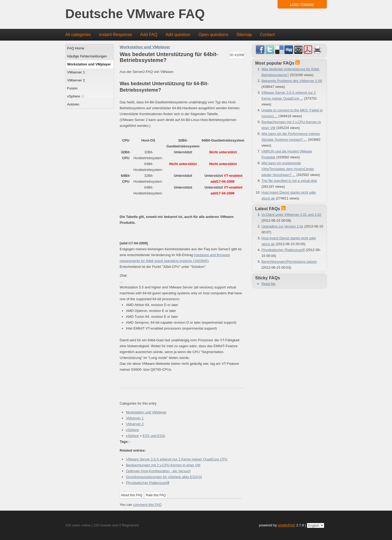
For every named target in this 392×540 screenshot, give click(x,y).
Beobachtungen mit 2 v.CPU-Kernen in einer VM (163, 465)
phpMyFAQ (286, 525)
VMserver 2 (76, 80)
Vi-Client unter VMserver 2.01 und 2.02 (292, 215)
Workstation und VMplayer (89, 64)
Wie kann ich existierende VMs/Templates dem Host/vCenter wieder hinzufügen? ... (288, 169)
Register (308, 4)
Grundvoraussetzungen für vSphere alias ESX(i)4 (164, 477)
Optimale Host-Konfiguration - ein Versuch (158, 471)
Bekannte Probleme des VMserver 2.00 (292, 81)
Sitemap (244, 35)
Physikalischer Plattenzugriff (148, 483)
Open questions (213, 35)
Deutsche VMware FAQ (135, 14)
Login (294, 4)
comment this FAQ (147, 505)
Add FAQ (149, 35)
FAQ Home (76, 48)
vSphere (76, 96)
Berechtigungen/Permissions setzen (289, 262)
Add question (178, 35)
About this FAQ (132, 495)
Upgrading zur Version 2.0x (282, 226)
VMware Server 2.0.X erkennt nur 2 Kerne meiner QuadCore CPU (177, 459)
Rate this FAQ (156, 495)
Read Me (269, 284)
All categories (78, 35)
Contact (267, 35)
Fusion (72, 88)
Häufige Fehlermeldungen (87, 56)
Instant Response (116, 35)
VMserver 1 (76, 72)
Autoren (73, 104)
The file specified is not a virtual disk (289, 181)
